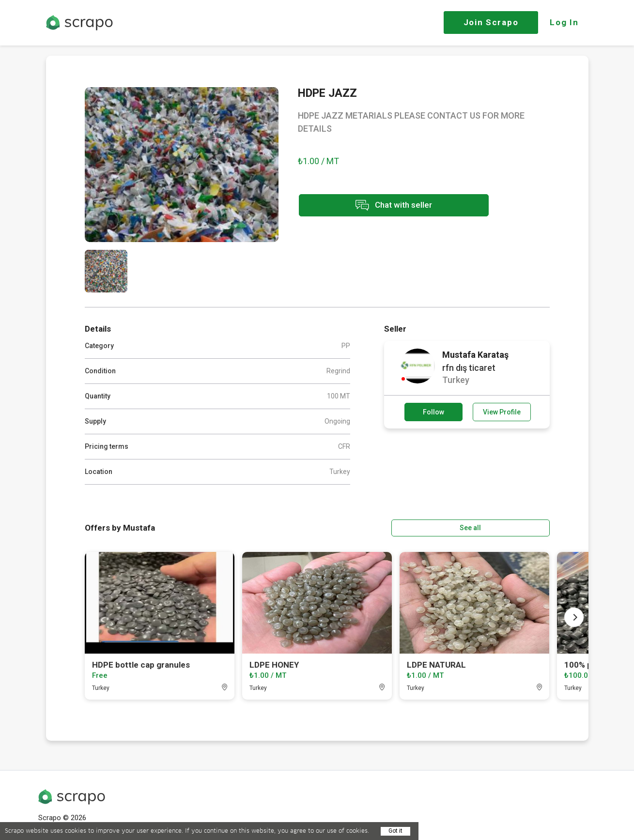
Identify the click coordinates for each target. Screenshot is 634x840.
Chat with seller (384, 206)
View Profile (502, 412)
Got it (395, 831)
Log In (564, 22)
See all (522, 527)
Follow (433, 412)
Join (491, 22)
